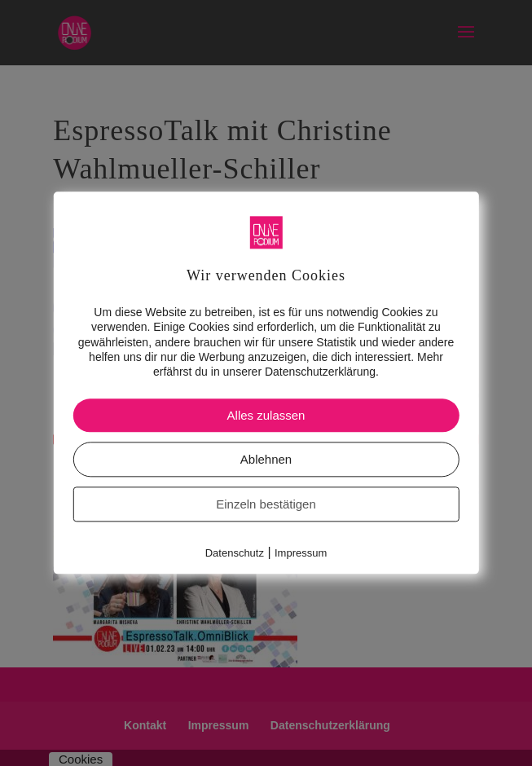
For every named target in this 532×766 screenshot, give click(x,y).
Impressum (301, 553)
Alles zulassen (266, 415)
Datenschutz (235, 553)
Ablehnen (266, 459)
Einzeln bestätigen (266, 504)
